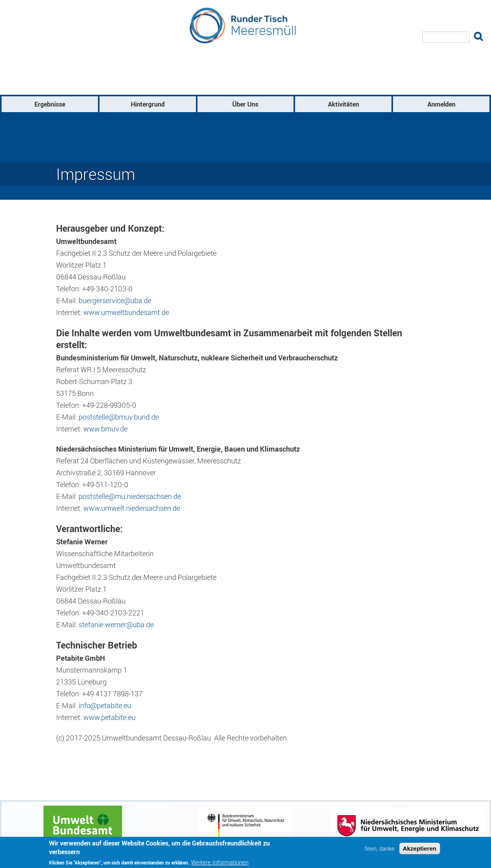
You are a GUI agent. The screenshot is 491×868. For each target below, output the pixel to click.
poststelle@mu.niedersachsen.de (130, 496)
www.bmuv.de (105, 429)
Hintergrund (148, 104)
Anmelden (441, 104)
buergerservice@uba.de (115, 300)
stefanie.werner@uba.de (116, 624)
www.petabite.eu (109, 717)
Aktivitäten (343, 104)
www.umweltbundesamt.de (126, 312)
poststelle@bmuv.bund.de (119, 417)
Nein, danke (380, 851)
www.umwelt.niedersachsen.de (132, 508)
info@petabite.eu (105, 705)
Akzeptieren (420, 851)
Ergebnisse (50, 104)
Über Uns (245, 104)
